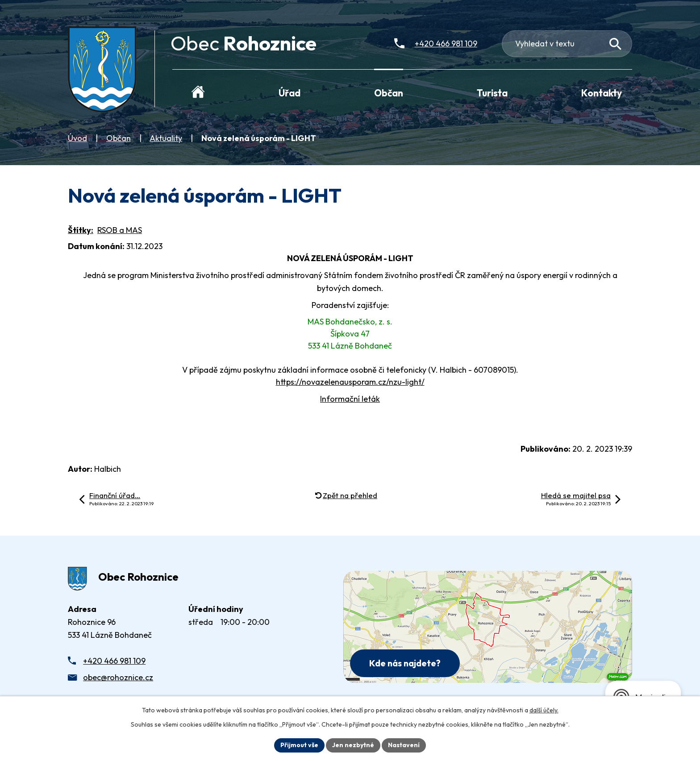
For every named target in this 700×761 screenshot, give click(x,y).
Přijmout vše (299, 745)
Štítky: (81, 230)
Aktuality (166, 138)
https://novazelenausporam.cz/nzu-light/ (350, 382)
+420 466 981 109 (114, 661)
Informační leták (350, 399)
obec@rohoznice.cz (118, 677)
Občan (119, 138)
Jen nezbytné (353, 745)
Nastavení (404, 745)
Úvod (77, 138)
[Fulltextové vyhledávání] (567, 44)
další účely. (544, 710)
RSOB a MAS (120, 230)
